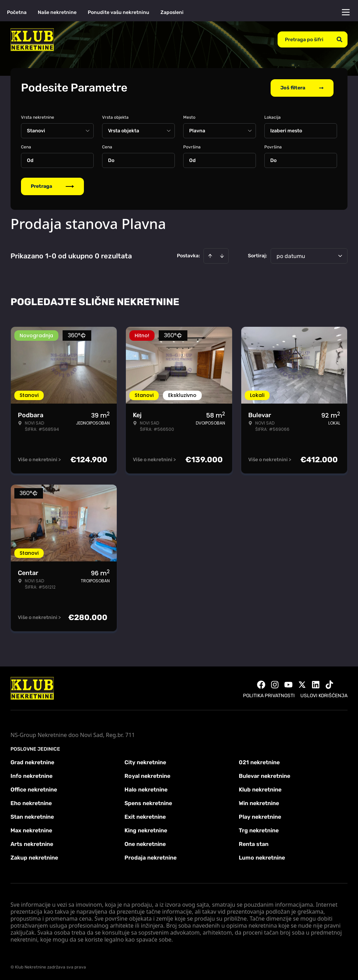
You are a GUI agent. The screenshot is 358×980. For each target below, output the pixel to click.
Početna (17, 12)
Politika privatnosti (269, 695)
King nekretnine (146, 830)
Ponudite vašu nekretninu (119, 12)
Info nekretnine (31, 775)
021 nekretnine (259, 762)
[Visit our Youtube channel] (288, 684)
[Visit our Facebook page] (261, 684)
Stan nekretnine (32, 816)
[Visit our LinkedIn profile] (316, 684)
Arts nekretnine (32, 843)
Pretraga (52, 186)
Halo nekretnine (146, 789)
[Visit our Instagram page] (275, 684)
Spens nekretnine (148, 802)
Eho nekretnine (31, 802)
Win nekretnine (259, 802)
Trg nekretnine (259, 830)
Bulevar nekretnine (264, 775)
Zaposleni (172, 12)
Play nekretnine (260, 816)
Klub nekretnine (260, 789)
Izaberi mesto (286, 130)
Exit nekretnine (145, 816)
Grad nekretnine (32, 762)
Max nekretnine (31, 830)
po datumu (291, 255)
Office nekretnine (34, 789)
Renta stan (254, 843)
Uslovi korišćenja (324, 695)
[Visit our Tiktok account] (329, 684)
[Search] (339, 39)
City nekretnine (145, 762)
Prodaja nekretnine (151, 857)
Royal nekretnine (147, 775)
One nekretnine (145, 843)
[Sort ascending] (210, 255)
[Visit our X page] (302, 684)
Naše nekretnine (57, 12)
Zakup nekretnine (34, 857)
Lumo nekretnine (262, 857)
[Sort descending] (222, 255)
